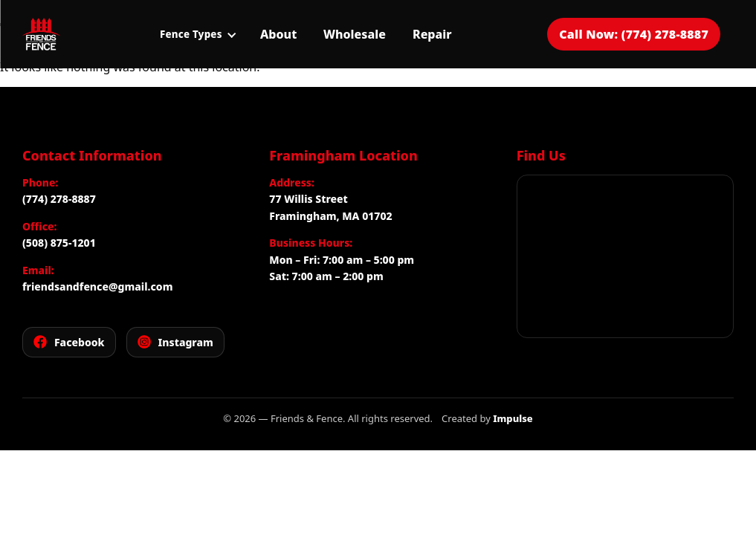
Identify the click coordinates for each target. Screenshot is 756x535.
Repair (432, 34)
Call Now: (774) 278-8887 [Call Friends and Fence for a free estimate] (634, 34)
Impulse (513, 418)
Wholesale (355, 34)
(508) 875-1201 (59, 243)
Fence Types (198, 34)
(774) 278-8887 (59, 199)
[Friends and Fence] (41, 34)
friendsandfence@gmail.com (97, 286)
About (278, 34)
